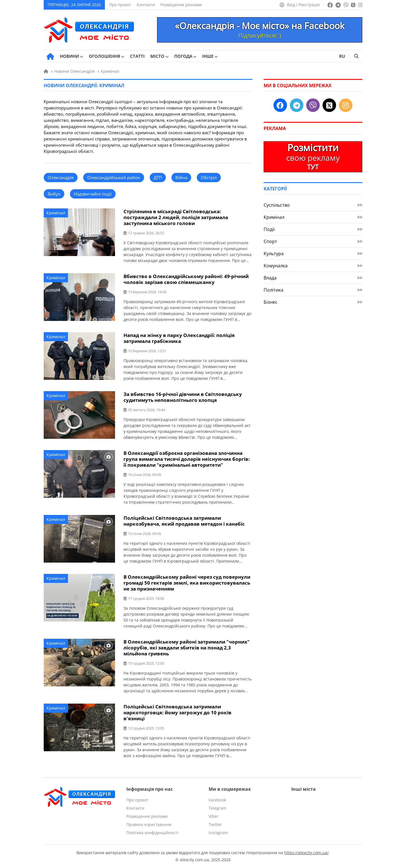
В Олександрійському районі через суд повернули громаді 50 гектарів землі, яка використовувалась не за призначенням (187, 583)
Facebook (217, 800)
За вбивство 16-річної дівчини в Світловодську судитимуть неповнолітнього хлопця (183, 397)
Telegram (218, 808)
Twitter (215, 824)
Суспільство (313, 205)
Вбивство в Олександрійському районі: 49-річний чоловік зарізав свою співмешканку (186, 279)
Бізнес (313, 302)
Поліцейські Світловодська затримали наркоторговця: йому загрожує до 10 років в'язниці (177, 712)
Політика (313, 290)
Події (313, 229)
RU (342, 56)
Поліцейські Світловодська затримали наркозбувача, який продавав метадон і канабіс (184, 521)
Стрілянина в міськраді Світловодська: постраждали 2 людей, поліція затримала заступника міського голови (176, 217)
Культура (313, 254)
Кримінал (56, 213)
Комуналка (313, 266)
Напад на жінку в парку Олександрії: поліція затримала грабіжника (179, 338)
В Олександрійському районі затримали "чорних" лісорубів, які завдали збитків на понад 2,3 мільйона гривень (187, 648)
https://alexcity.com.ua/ (306, 853)
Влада (313, 278)
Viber (214, 816)
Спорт (313, 241)
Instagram (218, 833)
